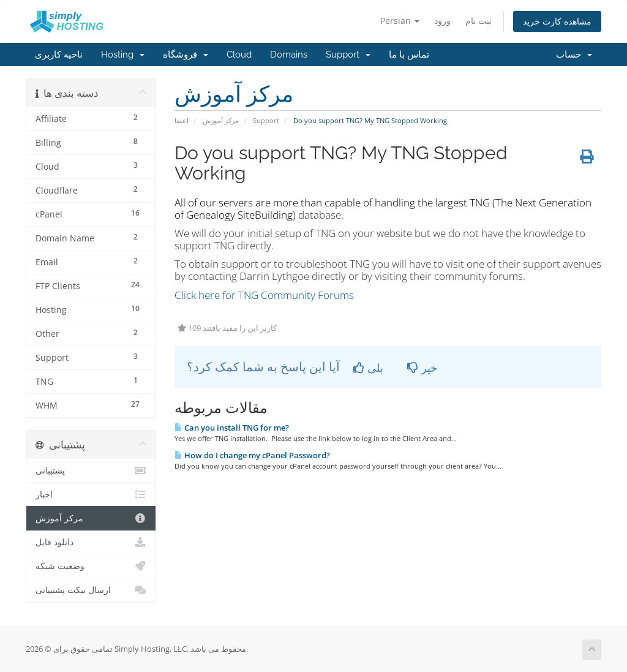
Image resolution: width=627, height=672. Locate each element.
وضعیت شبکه (91, 566)
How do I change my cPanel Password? (252, 455)
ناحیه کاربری (59, 55)
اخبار (91, 494)
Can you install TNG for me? (232, 428)
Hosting (123, 55)
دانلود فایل (91, 542)
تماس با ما (409, 55)
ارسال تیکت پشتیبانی (91, 590)
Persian (400, 21)
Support (348, 55)
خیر (422, 368)
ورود (442, 21)
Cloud (239, 55)
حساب (574, 55)
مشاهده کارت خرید (557, 21)
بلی (368, 368)
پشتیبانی (91, 470)
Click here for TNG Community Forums (264, 295)
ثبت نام (479, 21)
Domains (289, 55)
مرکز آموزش (221, 120)
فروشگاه (186, 55)
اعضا (182, 120)
